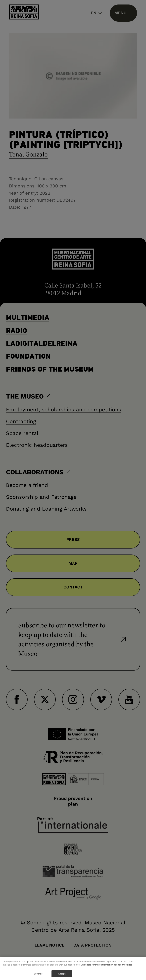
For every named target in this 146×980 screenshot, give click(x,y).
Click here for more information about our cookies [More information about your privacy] (107, 970)
